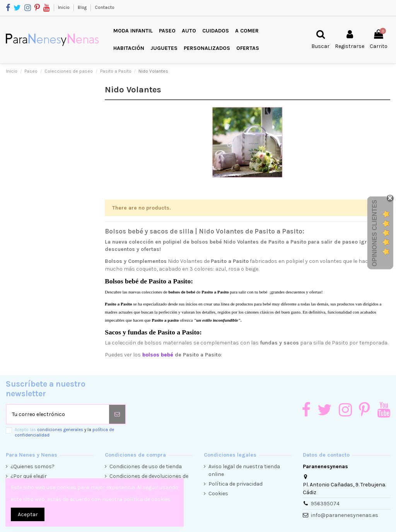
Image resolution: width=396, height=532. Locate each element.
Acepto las (64, 432)
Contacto (105, 7)
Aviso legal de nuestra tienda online (244, 470)
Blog (83, 7)
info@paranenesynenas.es (345, 515)
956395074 (325, 504)
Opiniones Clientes (375, 233)
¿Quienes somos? (32, 466)
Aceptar (28, 514)
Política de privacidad (236, 484)
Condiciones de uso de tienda (146, 466)
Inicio (64, 7)
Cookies (218, 494)
